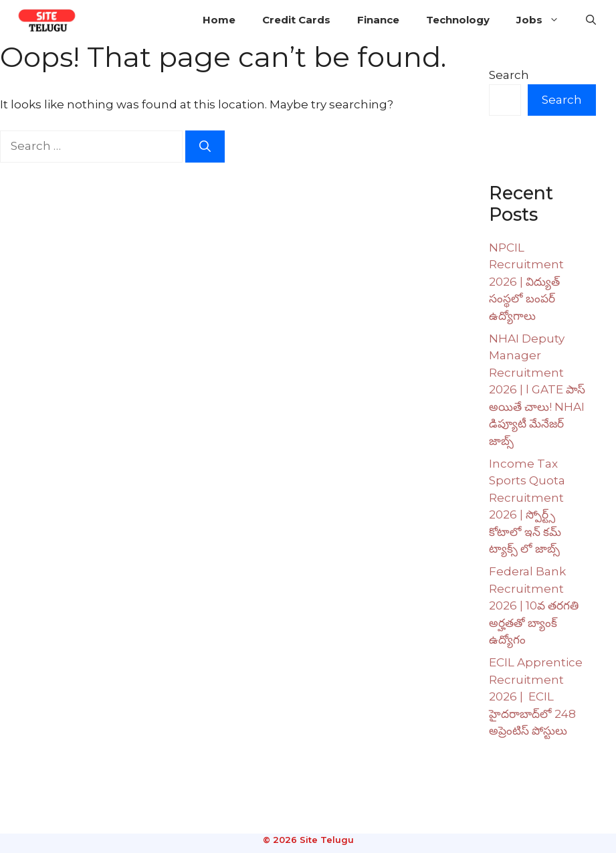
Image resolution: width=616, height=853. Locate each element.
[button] (591, 20)
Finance (378, 20)
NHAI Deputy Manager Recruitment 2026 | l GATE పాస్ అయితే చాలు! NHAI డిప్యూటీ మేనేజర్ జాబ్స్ (537, 390)
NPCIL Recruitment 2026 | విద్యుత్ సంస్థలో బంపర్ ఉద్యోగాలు (526, 282)
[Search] (205, 147)
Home (219, 20)
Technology (458, 20)
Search (509, 75)
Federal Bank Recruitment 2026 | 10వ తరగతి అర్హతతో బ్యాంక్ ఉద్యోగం (534, 605)
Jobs (544, 20)
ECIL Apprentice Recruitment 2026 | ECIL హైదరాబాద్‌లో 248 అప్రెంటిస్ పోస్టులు (536, 696)
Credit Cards (296, 20)
